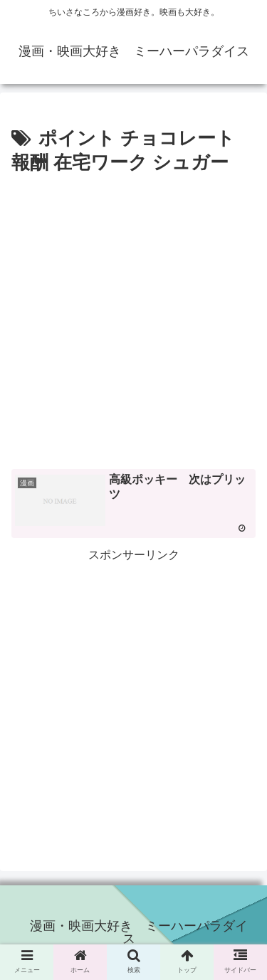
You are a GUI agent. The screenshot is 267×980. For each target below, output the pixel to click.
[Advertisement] (133, 320)
